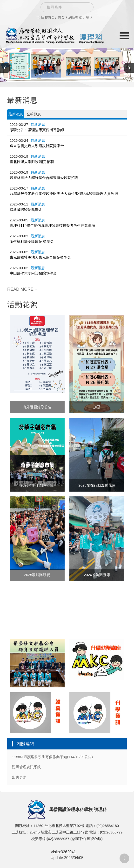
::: (38, 17)
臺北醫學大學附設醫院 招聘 (32, 162)
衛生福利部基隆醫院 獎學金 (32, 241)
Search (86, 7)
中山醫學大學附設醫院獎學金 (33, 273)
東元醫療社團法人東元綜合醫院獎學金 (40, 257)
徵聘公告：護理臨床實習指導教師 (37, 130)
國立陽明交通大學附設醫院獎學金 (37, 146)
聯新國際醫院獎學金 (26, 209)
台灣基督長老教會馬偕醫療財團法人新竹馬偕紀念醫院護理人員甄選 (64, 194)
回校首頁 (48, 17)
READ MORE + (22, 289)
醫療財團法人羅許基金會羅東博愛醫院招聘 (44, 178)
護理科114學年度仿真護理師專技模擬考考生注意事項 (52, 225)
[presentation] (5, 68)
